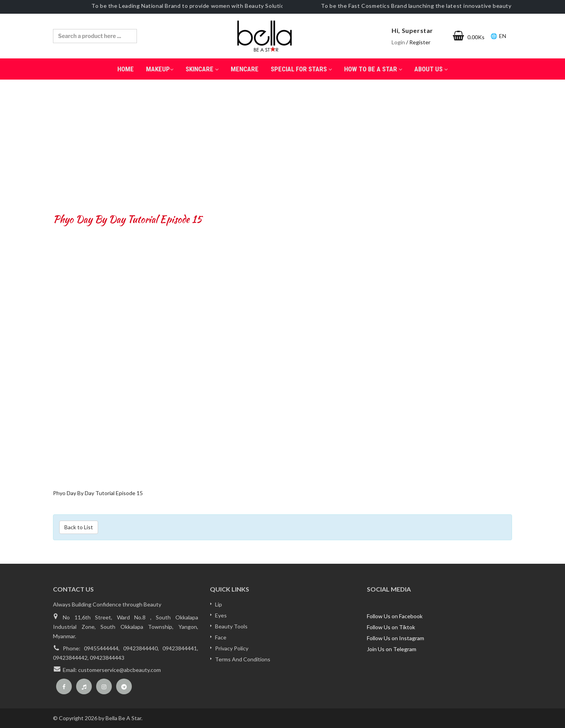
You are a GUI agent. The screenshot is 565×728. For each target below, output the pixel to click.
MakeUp (160, 69)
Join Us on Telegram (392, 649)
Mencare (245, 69)
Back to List (79, 527)
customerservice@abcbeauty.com (119, 670)
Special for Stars (301, 69)
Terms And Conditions (243, 659)
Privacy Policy (232, 648)
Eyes (221, 615)
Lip (219, 604)
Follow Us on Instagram (395, 638)
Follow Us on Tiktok (391, 627)
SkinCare (202, 69)
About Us (431, 69)
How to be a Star (373, 69)
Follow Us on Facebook (395, 616)
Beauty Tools (231, 626)
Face (221, 637)
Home (126, 69)
